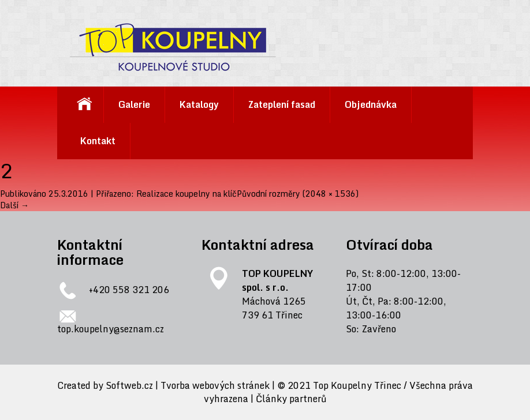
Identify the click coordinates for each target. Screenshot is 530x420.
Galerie (134, 104)
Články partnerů (291, 399)
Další (14, 205)
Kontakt (98, 141)
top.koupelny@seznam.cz (111, 329)
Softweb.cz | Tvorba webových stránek (188, 386)
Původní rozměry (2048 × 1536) (298, 194)
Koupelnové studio (85, 105)
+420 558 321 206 (129, 290)
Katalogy (199, 104)
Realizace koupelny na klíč (186, 194)
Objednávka (371, 104)
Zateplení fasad (282, 104)
